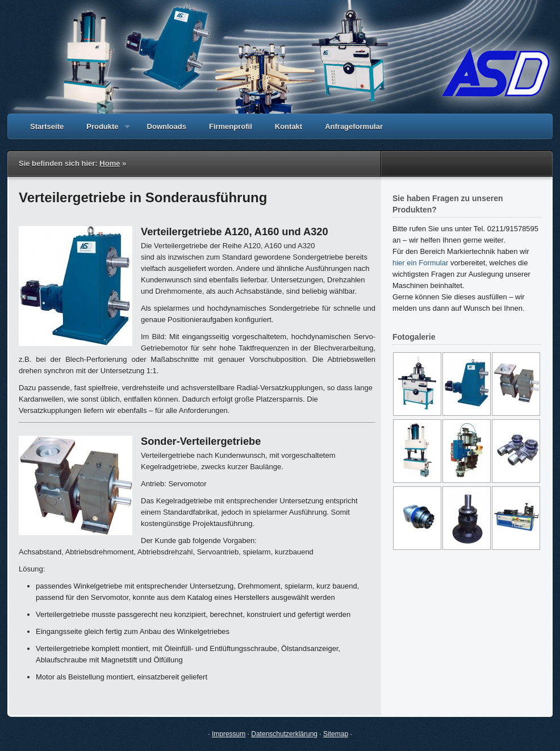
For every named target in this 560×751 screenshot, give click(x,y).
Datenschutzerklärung (284, 734)
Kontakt (289, 126)
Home (110, 163)
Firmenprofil (231, 126)
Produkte (102, 131)
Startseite (47, 126)
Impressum (229, 734)
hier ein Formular (420, 263)
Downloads (167, 126)
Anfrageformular (354, 126)
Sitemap (336, 734)
